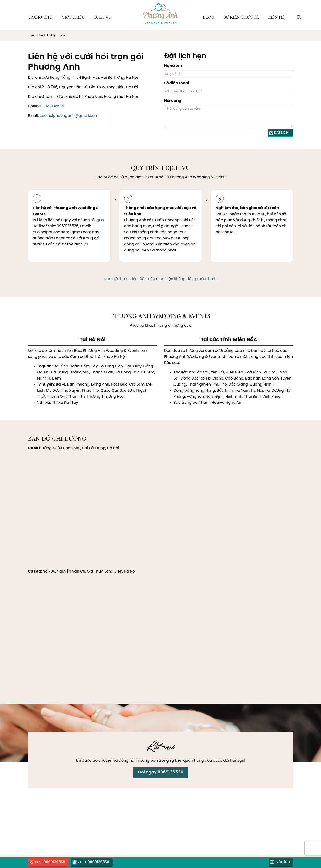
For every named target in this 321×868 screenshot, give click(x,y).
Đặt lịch (283, 862)
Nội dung (173, 101)
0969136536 (53, 106)
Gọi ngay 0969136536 (161, 772)
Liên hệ (276, 18)
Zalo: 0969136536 (94, 862)
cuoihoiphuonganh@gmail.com (69, 116)
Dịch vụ (103, 18)
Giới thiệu (73, 18)
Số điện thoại (177, 83)
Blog (209, 18)
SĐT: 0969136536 (50, 862)
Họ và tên (173, 66)
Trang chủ (40, 18)
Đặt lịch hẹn (56, 35)
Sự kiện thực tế (241, 18)
